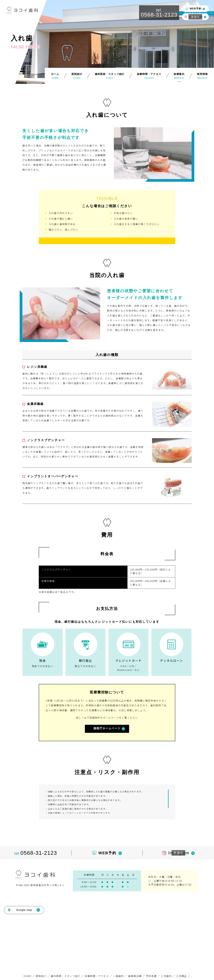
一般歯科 (119, 976)
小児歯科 (166, 976)
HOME (28, 976)
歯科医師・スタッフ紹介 (66, 976)
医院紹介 (41, 976)
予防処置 (151, 976)
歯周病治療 (135, 976)
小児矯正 (181, 976)
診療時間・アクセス (97, 976)
